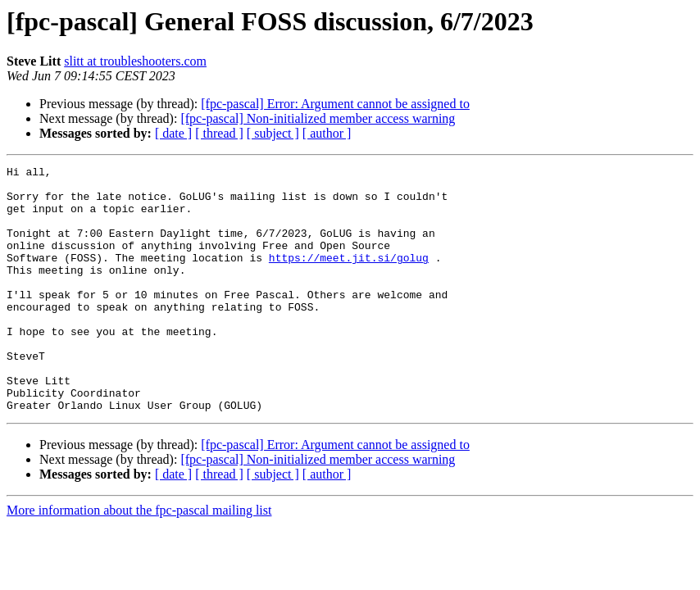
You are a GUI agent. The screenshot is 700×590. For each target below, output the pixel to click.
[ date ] (173, 133)
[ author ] (327, 133)
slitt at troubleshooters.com (135, 61)
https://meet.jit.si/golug (349, 277)
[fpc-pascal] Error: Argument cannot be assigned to (335, 104)
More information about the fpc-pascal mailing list (139, 559)
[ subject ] (273, 133)
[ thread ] (219, 133)
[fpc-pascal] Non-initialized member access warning (318, 118)
